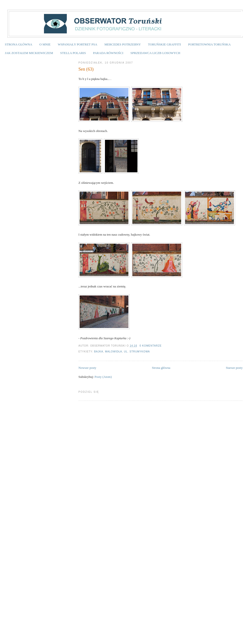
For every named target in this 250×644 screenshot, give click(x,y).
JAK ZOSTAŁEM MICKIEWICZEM (29, 53)
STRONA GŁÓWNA (19, 44)
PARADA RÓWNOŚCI (108, 53)
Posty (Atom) (103, 377)
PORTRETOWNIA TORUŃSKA (209, 44)
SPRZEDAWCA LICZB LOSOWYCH (155, 53)
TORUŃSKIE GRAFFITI (164, 44)
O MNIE (45, 44)
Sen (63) (86, 69)
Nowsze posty (87, 368)
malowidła (114, 352)
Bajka (99, 352)
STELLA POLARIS (73, 53)
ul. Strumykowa (137, 352)
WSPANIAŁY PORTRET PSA (77, 44)
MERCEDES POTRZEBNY (123, 44)
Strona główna (161, 368)
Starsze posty (234, 368)
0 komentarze (151, 346)
